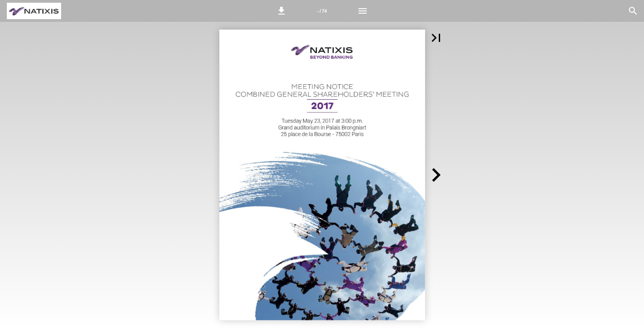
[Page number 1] (322, 11)
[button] (281, 11)
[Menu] (363, 11)
